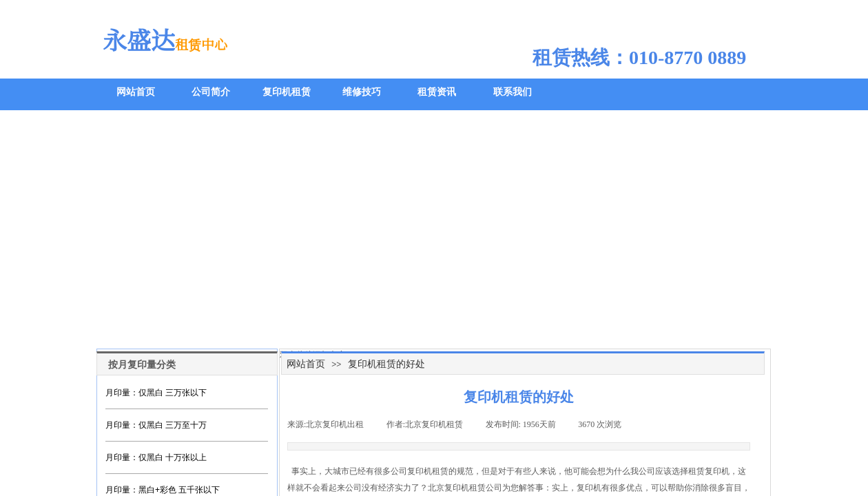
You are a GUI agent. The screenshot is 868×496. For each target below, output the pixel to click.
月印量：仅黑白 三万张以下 (156, 393)
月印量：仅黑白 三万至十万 (156, 425)
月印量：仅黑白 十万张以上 (156, 457)
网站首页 (306, 364)
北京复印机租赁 (457, 488)
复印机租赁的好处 (386, 364)
